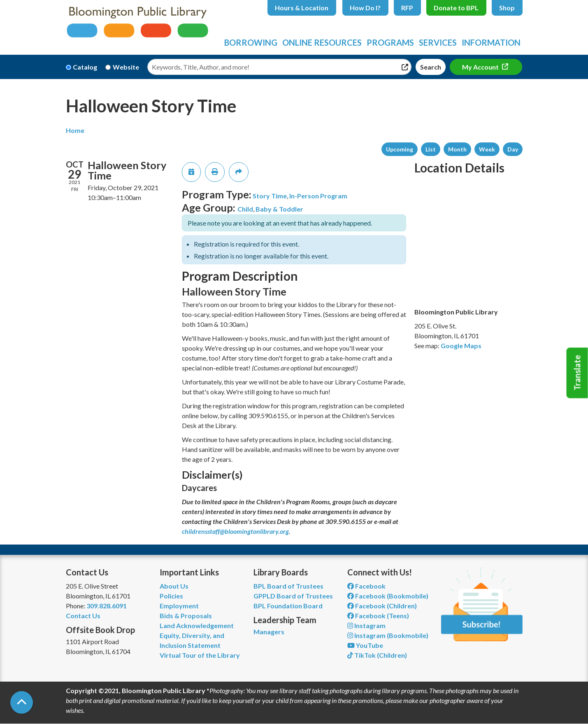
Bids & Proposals (186, 616)
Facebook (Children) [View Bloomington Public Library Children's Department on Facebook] (382, 606)
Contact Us (83, 616)
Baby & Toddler (279, 209)
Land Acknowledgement (197, 625)
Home (75, 130)
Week (487, 149)
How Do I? (365, 8)
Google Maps (461, 346)
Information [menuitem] (491, 42)
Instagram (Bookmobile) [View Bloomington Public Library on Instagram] (388, 635)
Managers (269, 632)
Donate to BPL (456, 8)
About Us (174, 586)
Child (245, 209)
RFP (407, 8)
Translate (577, 373)
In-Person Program (318, 196)
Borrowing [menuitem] (251, 42)
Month (457, 149)
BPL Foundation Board (288, 606)
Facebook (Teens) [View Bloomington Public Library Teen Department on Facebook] (378, 616)
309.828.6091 (107, 606)
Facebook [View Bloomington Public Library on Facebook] (366, 586)
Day (513, 149)
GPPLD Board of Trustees (293, 596)
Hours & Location (302, 8)
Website (126, 67)
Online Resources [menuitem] (322, 42)
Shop (507, 8)
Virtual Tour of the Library (200, 655)
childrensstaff (201, 531)
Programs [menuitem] (390, 42)
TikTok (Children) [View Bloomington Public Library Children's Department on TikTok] (377, 655)
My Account (481, 67)
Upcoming (400, 149)
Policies (171, 596)
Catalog (85, 67)
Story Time (270, 196)
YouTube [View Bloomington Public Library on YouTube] (365, 645)
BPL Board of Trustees (288, 586)
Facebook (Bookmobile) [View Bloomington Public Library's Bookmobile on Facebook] (388, 596)
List (431, 149)
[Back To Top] (22, 702)
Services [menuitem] (438, 42)
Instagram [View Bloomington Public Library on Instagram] (366, 625)
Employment (179, 606)
